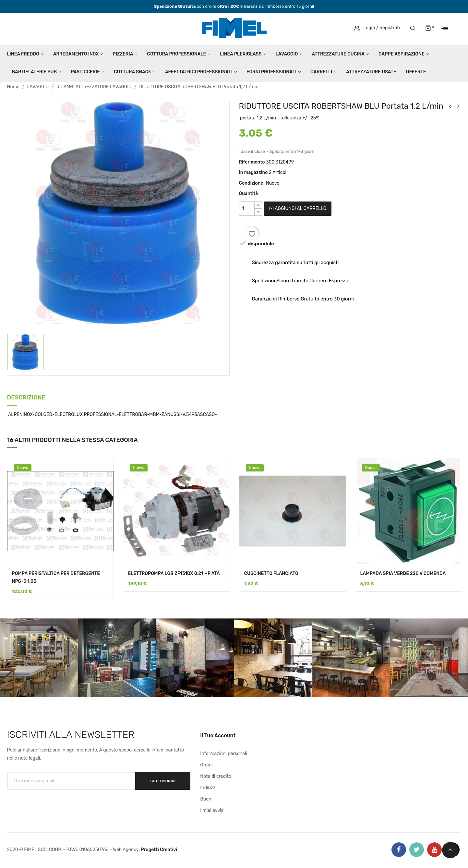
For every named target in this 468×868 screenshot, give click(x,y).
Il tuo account (218, 735)
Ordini (206, 765)
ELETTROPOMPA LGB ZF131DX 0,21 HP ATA (174, 574)
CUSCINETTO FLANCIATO (271, 574)
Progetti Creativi (159, 850)
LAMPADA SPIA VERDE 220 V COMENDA (403, 574)
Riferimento (252, 162)
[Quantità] (247, 209)
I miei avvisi (212, 810)
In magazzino (253, 172)
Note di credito (216, 776)
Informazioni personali (224, 754)
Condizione (251, 183)
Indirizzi (208, 788)
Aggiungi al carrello (298, 208)
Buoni (206, 799)
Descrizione (26, 398)
